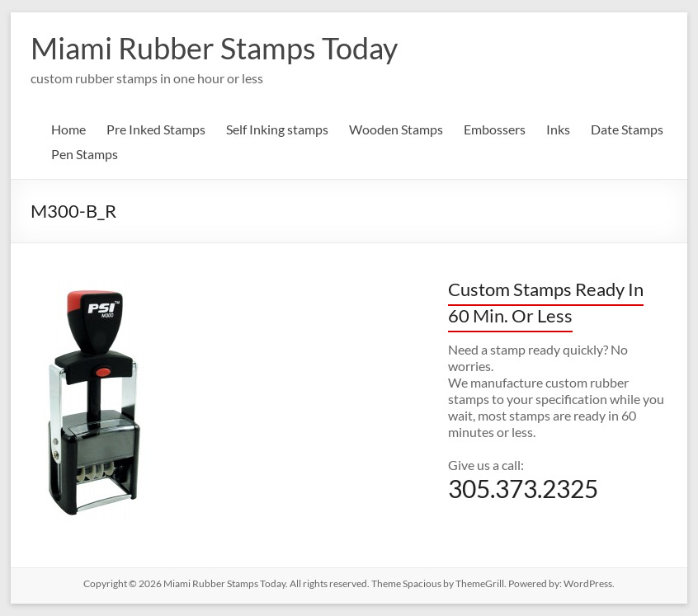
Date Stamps (627, 129)
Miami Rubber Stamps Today (214, 48)
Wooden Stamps (396, 129)
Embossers (495, 129)
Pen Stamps (85, 154)
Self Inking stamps (277, 129)
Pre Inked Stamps (156, 129)
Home (68, 129)
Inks (558, 129)
